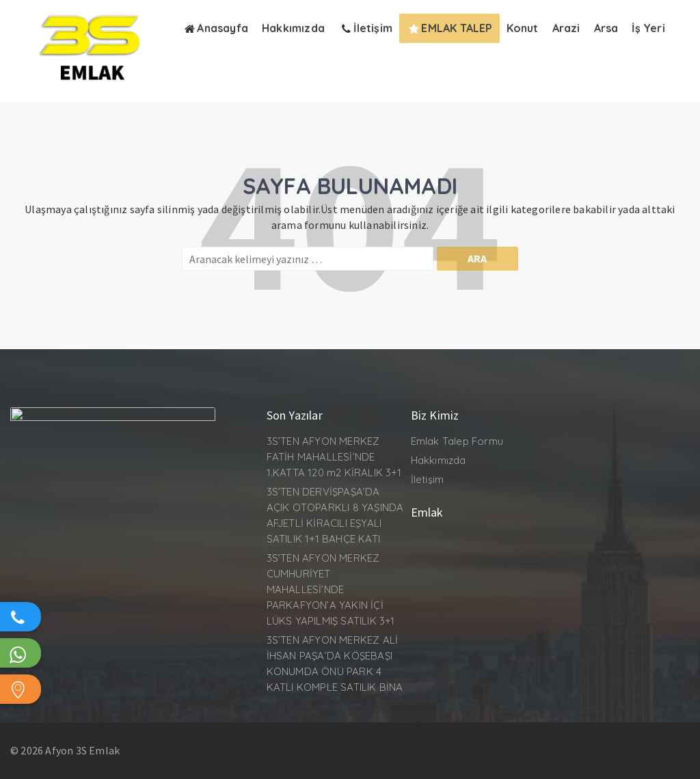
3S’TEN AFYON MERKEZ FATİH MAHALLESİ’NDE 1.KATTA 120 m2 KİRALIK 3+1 (334, 457)
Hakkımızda (439, 460)
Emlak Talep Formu (457, 441)
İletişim (428, 479)
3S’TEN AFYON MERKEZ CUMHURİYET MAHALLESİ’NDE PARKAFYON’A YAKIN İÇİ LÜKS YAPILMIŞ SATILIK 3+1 (331, 589)
